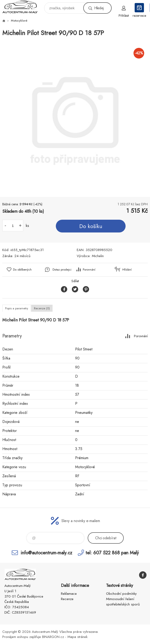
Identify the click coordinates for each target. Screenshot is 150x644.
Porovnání (89, 270)
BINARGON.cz (53, 637)
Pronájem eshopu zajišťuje (22, 637)
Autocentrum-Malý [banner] (23, 7)
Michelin (98, 256)
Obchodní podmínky (121, 594)
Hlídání (127, 270)
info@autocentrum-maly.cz (46, 553)
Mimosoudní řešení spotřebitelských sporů (123, 602)
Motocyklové (19, 21)
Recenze (67, 599)
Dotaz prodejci (62, 270)
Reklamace (69, 594)
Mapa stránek (77, 637)
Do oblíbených (22, 270)
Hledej (99, 8)
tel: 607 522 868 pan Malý (112, 553)
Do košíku (91, 226)
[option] (75, 117)
